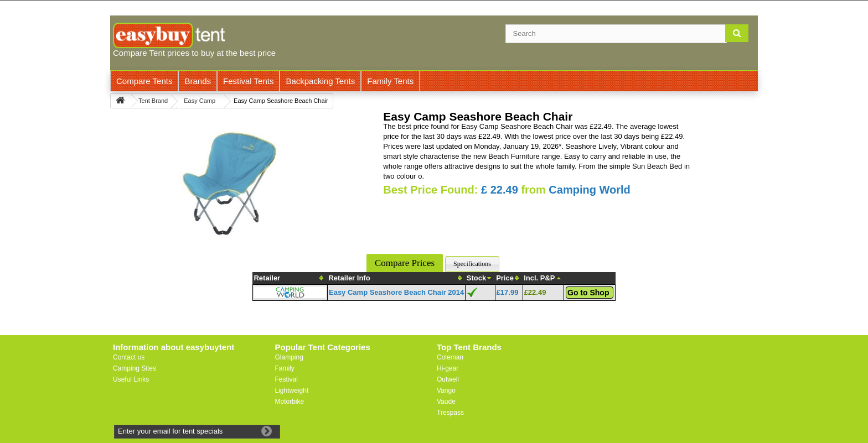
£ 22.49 (500, 190)
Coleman (450, 357)
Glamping (289, 357)
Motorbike (290, 402)
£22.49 (535, 292)
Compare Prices (405, 263)
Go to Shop (588, 293)
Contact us (129, 357)
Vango (446, 390)
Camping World (589, 190)
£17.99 (508, 292)
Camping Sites (135, 368)
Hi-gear (448, 368)
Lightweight (292, 390)
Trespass (450, 413)
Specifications (472, 264)
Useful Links (131, 379)
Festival (286, 379)
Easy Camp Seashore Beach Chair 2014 (396, 292)
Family (285, 368)
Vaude (446, 402)
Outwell (448, 379)
